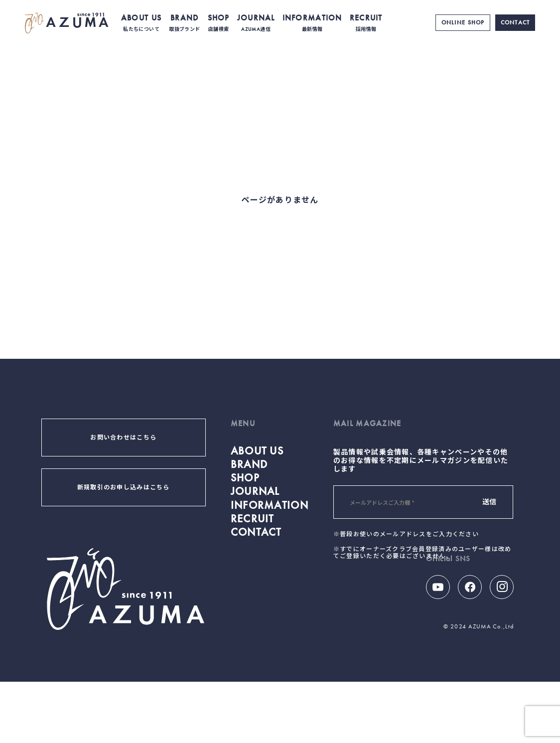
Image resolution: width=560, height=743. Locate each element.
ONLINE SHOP (463, 22)
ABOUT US (141, 23)
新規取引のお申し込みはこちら (124, 487)
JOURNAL (256, 23)
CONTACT (515, 22)
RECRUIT (366, 23)
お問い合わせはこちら (123, 438)
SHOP (219, 23)
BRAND (184, 23)
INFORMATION (312, 23)
